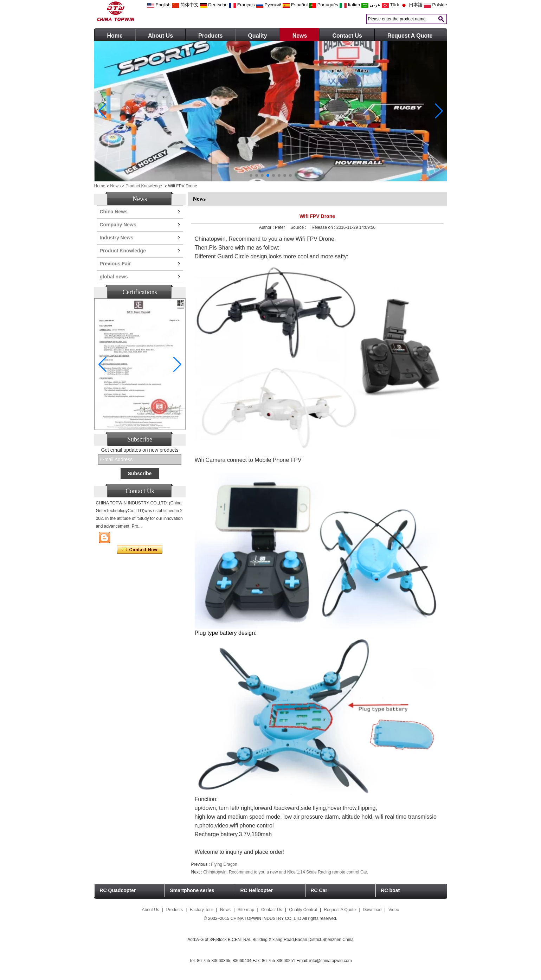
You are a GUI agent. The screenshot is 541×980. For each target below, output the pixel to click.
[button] (251, 175)
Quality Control (303, 910)
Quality (257, 36)
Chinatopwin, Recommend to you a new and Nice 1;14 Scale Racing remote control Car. (286, 872)
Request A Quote (410, 36)
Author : (267, 227)
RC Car (319, 890)
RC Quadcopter (118, 890)
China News (114, 212)
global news (114, 277)
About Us (160, 36)
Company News (118, 225)
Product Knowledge (144, 186)
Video (394, 910)
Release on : (324, 227)
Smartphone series (192, 890)
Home (115, 36)
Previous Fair (115, 264)
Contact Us (347, 36)
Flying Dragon (224, 864)
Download (372, 910)
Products (210, 36)
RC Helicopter (257, 890)
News (300, 36)
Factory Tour (201, 910)
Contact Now (140, 550)
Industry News (117, 238)
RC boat (391, 890)
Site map (246, 910)
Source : (299, 227)
